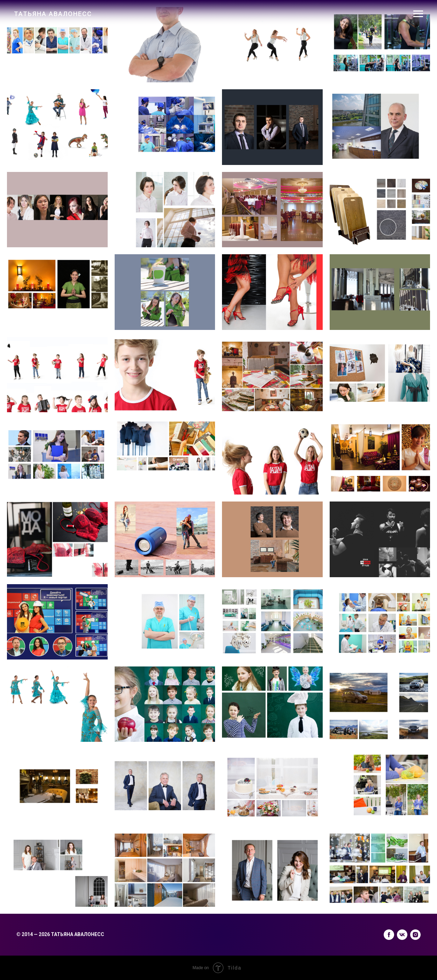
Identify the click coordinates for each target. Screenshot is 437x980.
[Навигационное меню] (418, 14)
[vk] (402, 935)
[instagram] (415, 935)
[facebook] (389, 935)
